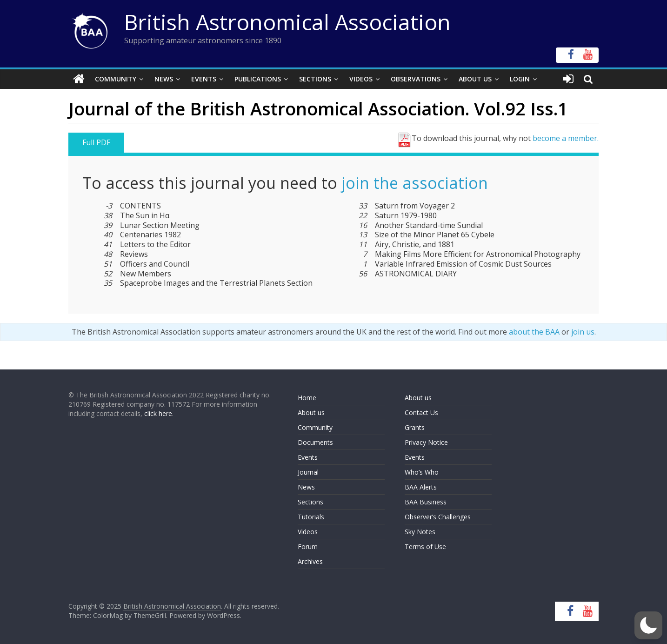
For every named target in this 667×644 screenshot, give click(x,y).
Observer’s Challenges (438, 517)
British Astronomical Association (287, 22)
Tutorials (311, 517)
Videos (361, 79)
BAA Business (426, 502)
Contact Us (421, 413)
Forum (308, 547)
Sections (315, 79)
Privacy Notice (426, 442)
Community (116, 79)
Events (204, 79)
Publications (258, 79)
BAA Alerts (421, 487)
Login (520, 79)
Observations (416, 79)
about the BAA (534, 332)
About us (311, 413)
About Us (475, 79)
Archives (310, 561)
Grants (415, 427)
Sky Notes (420, 532)
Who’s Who (422, 472)
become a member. (566, 138)
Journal (308, 472)
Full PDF (96, 142)
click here (158, 413)
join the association (415, 183)
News (164, 79)
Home (307, 398)
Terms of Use (425, 547)
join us (583, 332)
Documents (315, 442)
